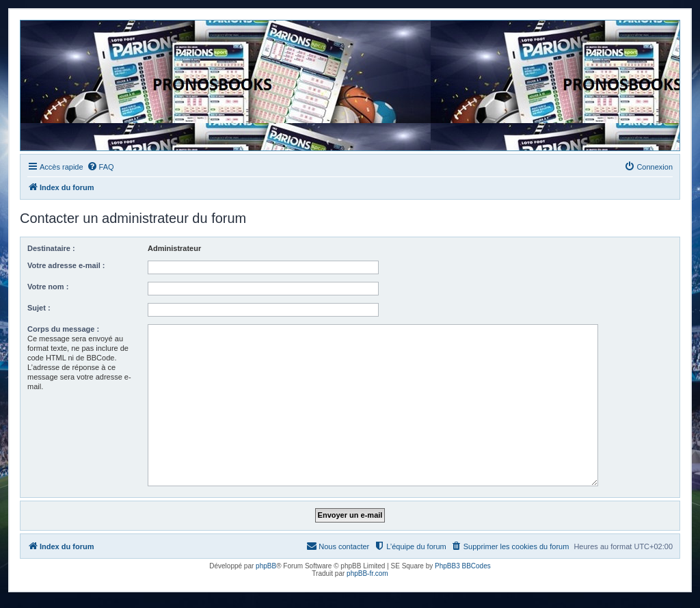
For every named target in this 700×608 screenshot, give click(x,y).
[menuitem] (100, 167)
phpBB (266, 566)
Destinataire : (51, 248)
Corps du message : (63, 329)
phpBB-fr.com (367, 573)
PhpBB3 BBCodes (463, 566)
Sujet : (39, 308)
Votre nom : (48, 287)
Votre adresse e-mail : (66, 265)
